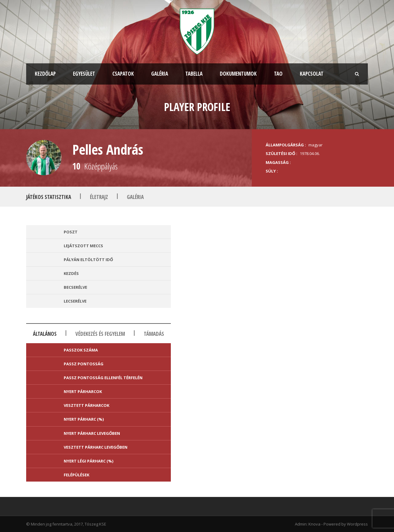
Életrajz (99, 197)
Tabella (194, 74)
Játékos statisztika (49, 197)
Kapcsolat (312, 74)
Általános (45, 334)
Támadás (154, 334)
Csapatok (123, 74)
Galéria (160, 74)
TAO (278, 74)
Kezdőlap (45, 74)
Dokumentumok (238, 74)
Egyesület (84, 74)
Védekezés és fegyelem (100, 334)
